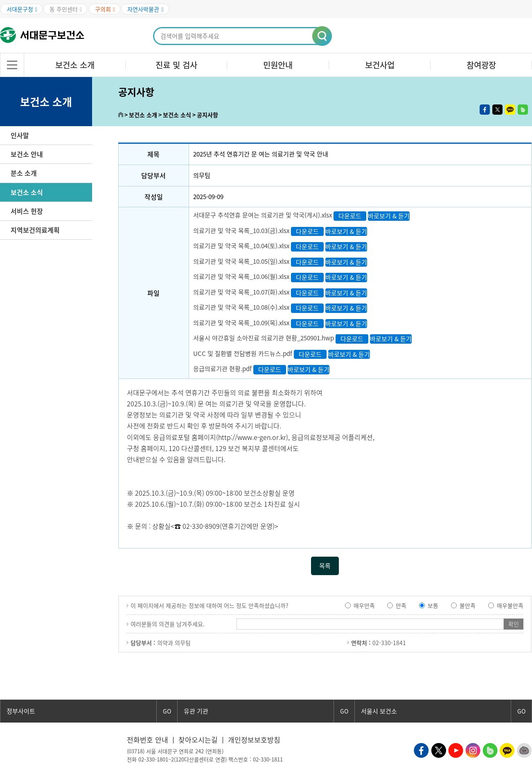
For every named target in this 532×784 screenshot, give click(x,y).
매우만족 (364, 605)
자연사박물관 (145, 9)
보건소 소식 (27, 192)
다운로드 (350, 216)
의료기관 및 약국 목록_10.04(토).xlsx (241, 246)
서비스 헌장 (27, 211)
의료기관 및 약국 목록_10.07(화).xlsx (241, 292)
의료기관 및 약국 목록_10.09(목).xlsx (241, 323)
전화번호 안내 (148, 740)
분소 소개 (24, 173)
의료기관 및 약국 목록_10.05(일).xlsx (241, 261)
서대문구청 (22, 9)
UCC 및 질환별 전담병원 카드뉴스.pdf (243, 353)
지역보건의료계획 (35, 230)
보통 (433, 605)
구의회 (105, 9)
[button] (322, 36)
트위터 (497, 110)
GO (167, 711)
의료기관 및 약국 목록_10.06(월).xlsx (241, 277)
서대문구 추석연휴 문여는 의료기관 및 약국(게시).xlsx (263, 215)
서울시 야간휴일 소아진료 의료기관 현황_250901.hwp (264, 338)
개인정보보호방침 (254, 740)
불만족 (468, 605)
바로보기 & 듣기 (389, 216)
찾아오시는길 (198, 740)
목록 (325, 566)
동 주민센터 (66, 9)
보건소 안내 (27, 154)
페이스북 (485, 110)
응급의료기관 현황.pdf (222, 369)
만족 (401, 605)
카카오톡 (510, 110)
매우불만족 (510, 605)
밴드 (523, 110)
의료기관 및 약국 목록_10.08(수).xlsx (241, 308)
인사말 (20, 135)
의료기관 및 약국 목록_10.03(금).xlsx (241, 231)
